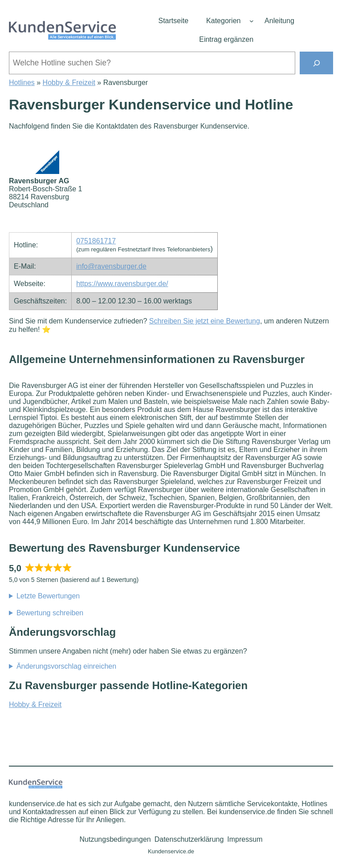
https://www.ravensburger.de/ (122, 284)
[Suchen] (316, 63)
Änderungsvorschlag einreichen (66, 666)
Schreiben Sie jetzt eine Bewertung (205, 321)
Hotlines (22, 83)
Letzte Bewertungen (48, 596)
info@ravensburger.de (111, 266)
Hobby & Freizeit (69, 83)
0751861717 (96, 241)
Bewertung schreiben (50, 613)
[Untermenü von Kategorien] (252, 21)
